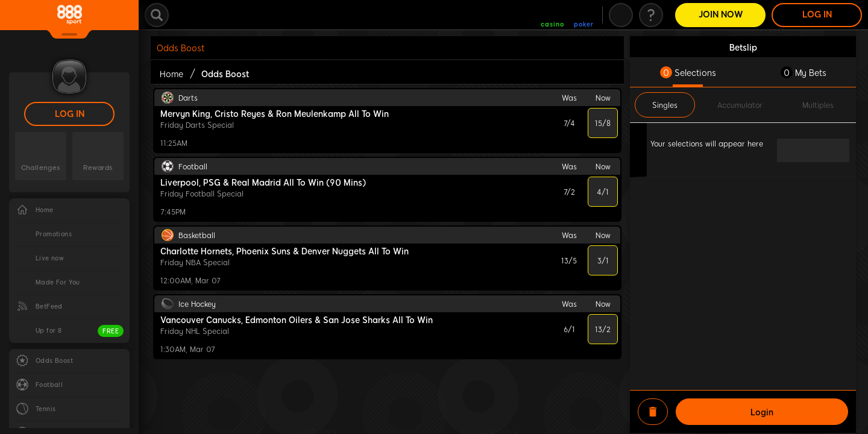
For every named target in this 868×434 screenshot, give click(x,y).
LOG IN (70, 114)
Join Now (721, 15)
